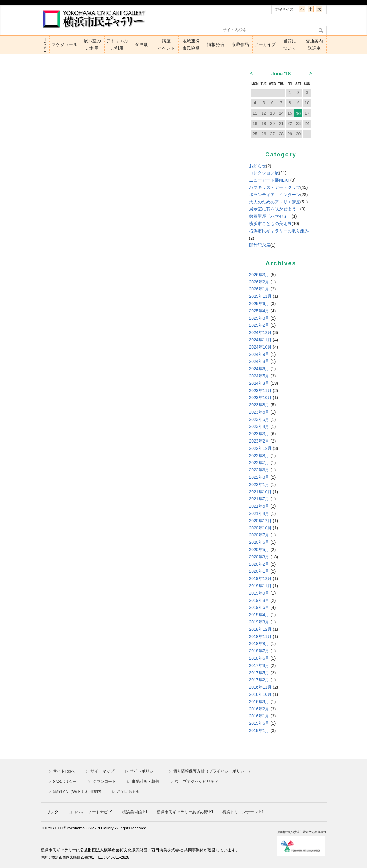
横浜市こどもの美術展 (270, 224)
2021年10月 (261, 492)
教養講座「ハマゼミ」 (270, 216)
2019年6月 (259, 607)
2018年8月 (259, 644)
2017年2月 (259, 680)
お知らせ (258, 166)
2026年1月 (259, 289)
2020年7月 (259, 535)
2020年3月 (259, 557)
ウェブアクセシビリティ (194, 781)
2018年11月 (261, 637)
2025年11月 (261, 296)
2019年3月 (259, 622)
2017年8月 (259, 665)
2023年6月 (259, 412)
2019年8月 (259, 600)
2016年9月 (259, 702)
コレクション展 (264, 173)
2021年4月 (259, 513)
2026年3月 (259, 275)
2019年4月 (259, 615)
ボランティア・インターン (275, 195)
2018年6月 (259, 658)
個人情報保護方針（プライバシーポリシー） (210, 771)
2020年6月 (259, 542)
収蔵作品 (240, 44)
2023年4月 (259, 426)
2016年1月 (259, 716)
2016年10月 (261, 694)
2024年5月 (259, 376)
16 (298, 113)
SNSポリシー (63, 781)
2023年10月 (261, 398)
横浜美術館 (133, 812)
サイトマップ (100, 771)
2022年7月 (259, 463)
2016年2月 (259, 709)
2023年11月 (261, 391)
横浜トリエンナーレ (241, 812)
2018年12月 (261, 629)
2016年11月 (261, 687)
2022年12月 (261, 448)
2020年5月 (259, 550)
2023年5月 (259, 419)
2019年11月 (261, 586)
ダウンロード (102, 781)
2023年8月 (259, 405)
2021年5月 (259, 506)
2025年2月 (259, 325)
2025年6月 (259, 304)
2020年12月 (261, 521)
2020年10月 (261, 528)
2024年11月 (261, 340)
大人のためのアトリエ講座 (275, 202)
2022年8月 (259, 456)
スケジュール (65, 44)
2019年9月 (259, 593)
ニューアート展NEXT (270, 180)
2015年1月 (259, 731)
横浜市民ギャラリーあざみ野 (183, 812)
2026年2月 (259, 282)
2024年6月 (259, 369)
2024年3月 (259, 383)
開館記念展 (260, 245)
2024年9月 (259, 354)
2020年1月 (259, 571)
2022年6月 (259, 470)
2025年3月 (259, 318)
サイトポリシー (141, 771)
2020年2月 (259, 564)
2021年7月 (259, 499)
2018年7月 (259, 651)
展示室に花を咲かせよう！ (275, 209)
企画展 (142, 44)
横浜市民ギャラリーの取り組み (279, 231)
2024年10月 (261, 347)
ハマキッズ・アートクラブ (275, 187)
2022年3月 (259, 477)
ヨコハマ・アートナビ (89, 812)
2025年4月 (259, 311)
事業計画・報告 (143, 781)
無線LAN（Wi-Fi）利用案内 (75, 792)
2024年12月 (261, 332)
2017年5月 (259, 673)
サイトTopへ (62, 771)
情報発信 (216, 44)
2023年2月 (259, 441)
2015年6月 (259, 723)
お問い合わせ (126, 792)
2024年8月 (259, 361)
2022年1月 (259, 484)
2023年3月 (259, 434)
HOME (45, 46)
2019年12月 (261, 578)
